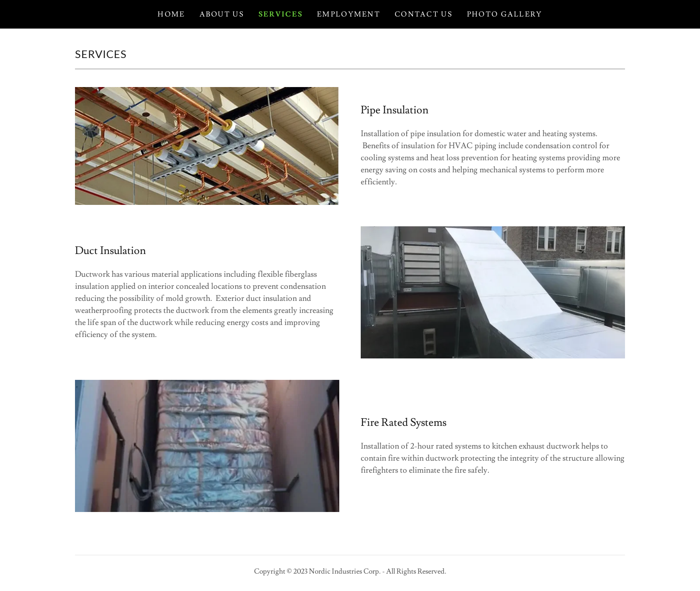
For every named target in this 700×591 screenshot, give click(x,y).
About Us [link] (222, 14)
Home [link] (171, 14)
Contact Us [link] (424, 14)
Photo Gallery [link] (505, 14)
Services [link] (281, 14)
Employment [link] (349, 14)
